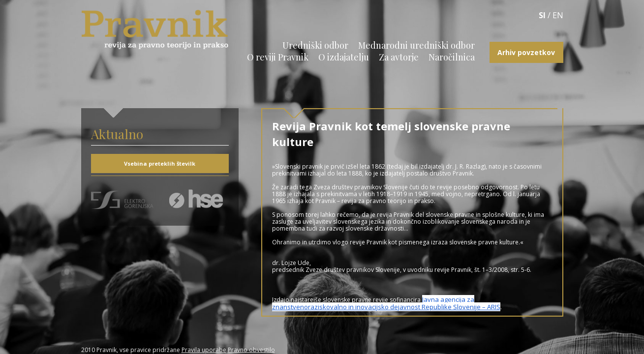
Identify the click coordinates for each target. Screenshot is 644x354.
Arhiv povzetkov (526, 52)
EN (558, 15)
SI (542, 15)
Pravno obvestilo (251, 350)
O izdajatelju (344, 57)
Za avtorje (399, 57)
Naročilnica (452, 57)
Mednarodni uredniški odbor (416, 45)
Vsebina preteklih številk (160, 163)
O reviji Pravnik (278, 57)
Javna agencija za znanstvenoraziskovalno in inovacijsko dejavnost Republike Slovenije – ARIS (386, 303)
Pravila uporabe (204, 350)
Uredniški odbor (315, 45)
